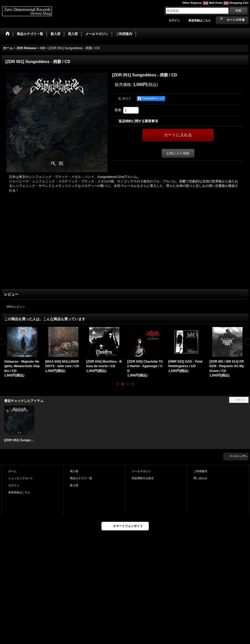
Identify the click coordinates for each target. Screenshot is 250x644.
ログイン (174, 20)
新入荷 (74, 485)
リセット (241, 400)
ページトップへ (238, 456)
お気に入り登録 (178, 153)
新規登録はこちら (200, 20)
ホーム (12, 471)
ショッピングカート (21, 478)
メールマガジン (141, 471)
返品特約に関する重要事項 (138, 121)
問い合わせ (200, 478)
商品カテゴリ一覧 (81, 478)
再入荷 (74, 471)
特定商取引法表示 (143, 478)
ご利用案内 (200, 471)
